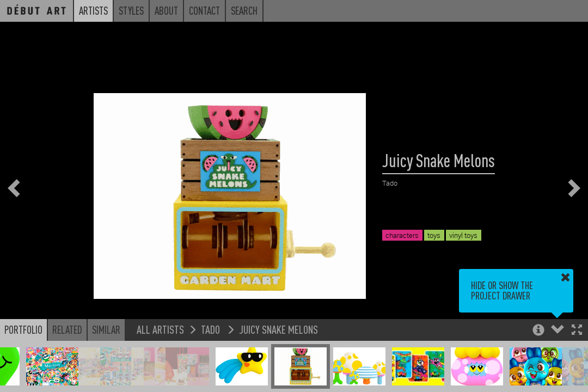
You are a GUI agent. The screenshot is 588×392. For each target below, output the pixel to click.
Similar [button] (106, 329)
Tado (212, 329)
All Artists (160, 329)
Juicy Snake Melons (278, 329)
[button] (577, 331)
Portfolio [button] (23, 329)
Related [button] (67, 329)
